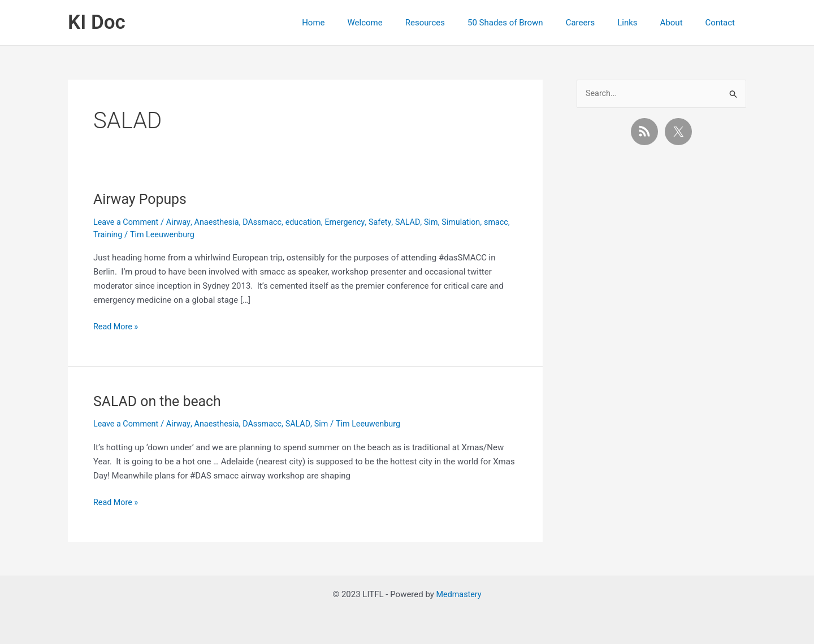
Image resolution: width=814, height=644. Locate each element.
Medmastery (459, 594)
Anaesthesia (221, 222)
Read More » (117, 327)
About (680, 23)
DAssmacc (269, 222)
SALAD (419, 222)
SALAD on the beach (160, 401)
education (311, 222)
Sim (444, 222)
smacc (106, 234)
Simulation (475, 222)
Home (356, 23)
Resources (456, 23)
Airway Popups (142, 199)
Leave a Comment (127, 222)
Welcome (402, 23)
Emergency (355, 222)
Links (641, 23)
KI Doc (97, 22)
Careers (600, 23)
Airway (181, 222)
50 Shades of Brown (531, 23)
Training (137, 234)
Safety (391, 222)
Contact (723, 23)
